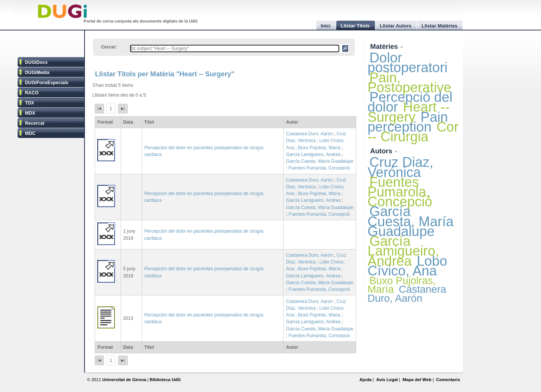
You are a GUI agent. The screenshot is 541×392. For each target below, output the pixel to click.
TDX (30, 103)
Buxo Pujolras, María (319, 148)
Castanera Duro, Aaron (309, 301)
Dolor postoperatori (407, 63)
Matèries (385, 46)
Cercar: (109, 47)
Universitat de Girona (124, 380)
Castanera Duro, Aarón (309, 134)
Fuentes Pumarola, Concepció (319, 168)
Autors (382, 151)
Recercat (35, 123)
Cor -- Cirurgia (413, 132)
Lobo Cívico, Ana (407, 266)
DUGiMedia (37, 73)
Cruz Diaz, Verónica (400, 167)
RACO (32, 93)
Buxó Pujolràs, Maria (319, 315)
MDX (30, 113)
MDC (30, 133)
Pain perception (408, 122)
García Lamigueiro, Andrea (313, 154)
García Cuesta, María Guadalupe (320, 161)
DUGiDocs (36, 62)
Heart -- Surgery (408, 112)
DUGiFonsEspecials (47, 83)
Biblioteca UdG (165, 380)
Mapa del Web (417, 380)
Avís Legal (387, 380)
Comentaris (448, 380)
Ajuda (366, 380)
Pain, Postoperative (409, 82)
